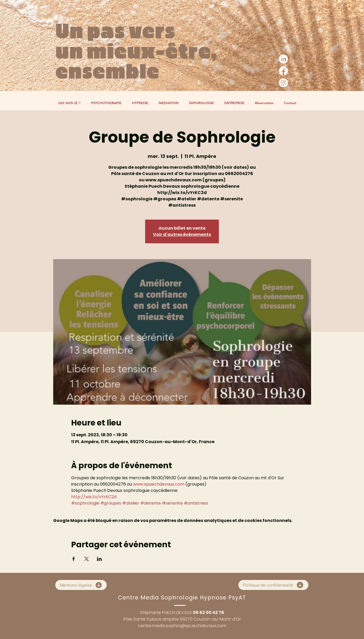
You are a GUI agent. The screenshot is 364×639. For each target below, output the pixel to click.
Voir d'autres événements (182, 234)
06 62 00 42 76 (208, 613)
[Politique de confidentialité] (273, 585)
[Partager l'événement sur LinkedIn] (99, 559)
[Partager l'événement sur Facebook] (74, 559)
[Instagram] (283, 83)
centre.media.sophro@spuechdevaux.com (182, 626)
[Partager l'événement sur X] (87, 559)
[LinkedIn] (283, 59)
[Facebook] (283, 71)
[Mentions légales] (81, 585)
